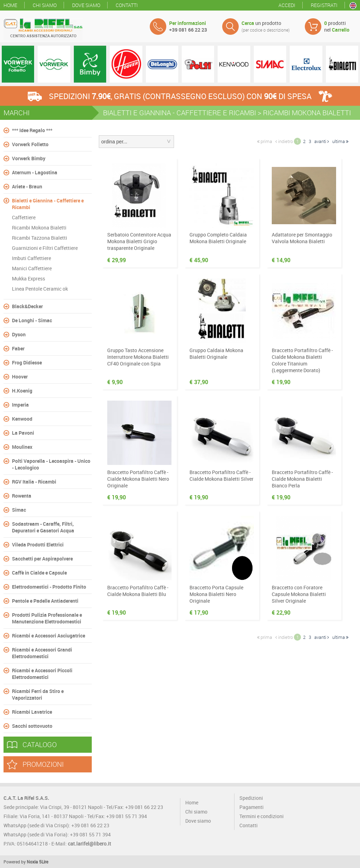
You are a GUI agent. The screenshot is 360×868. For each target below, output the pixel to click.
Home (10, 5)
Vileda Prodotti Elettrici (38, 545)
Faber (18, 348)
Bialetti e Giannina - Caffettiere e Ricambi (48, 204)
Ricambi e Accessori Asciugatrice (49, 636)
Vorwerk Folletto (30, 144)
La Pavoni (23, 433)
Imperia (20, 405)
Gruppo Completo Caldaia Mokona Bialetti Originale (218, 238)
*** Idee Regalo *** (32, 130)
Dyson (19, 334)
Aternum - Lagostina (35, 172)
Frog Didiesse (27, 362)
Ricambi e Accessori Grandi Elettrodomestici (42, 653)
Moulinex (22, 447)
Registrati (324, 5)
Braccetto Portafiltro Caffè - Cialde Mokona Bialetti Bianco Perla (302, 479)
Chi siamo (45, 5)
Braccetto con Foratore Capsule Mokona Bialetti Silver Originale (299, 594)
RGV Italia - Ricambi (34, 482)
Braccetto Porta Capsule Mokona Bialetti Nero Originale (216, 594)
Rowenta (22, 496)
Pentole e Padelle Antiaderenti (45, 601)
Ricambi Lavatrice (32, 712)
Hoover (20, 377)
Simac (19, 510)
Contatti (127, 5)
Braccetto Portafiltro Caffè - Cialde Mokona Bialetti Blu (138, 591)
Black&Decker (27, 306)
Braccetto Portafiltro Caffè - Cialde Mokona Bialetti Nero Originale (138, 479)
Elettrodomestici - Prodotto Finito (49, 587)
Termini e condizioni (262, 816)
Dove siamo (86, 5)
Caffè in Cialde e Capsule (39, 573)
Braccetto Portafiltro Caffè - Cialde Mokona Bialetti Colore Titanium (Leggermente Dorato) (302, 360)
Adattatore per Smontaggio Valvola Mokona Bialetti (302, 238)
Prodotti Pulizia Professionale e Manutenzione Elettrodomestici (47, 618)
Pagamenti (252, 807)
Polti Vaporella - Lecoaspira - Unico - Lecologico (51, 464)
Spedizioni (251, 798)
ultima (340, 141)
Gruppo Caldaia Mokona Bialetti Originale (216, 354)
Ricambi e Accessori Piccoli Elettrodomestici (42, 674)
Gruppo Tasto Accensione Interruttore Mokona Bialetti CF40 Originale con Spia (138, 357)
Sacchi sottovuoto (32, 726)
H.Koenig (22, 391)
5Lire (44, 862)
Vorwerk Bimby (29, 158)
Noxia (32, 862)
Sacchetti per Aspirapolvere (42, 559)
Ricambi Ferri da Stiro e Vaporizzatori (38, 694)
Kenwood (22, 419)
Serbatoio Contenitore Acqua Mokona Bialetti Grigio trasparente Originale (139, 241)
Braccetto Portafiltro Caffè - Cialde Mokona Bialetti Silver (221, 475)
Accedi (287, 5)
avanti (322, 141)
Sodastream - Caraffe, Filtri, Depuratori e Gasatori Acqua (43, 527)
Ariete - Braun (27, 186)
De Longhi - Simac (32, 320)
